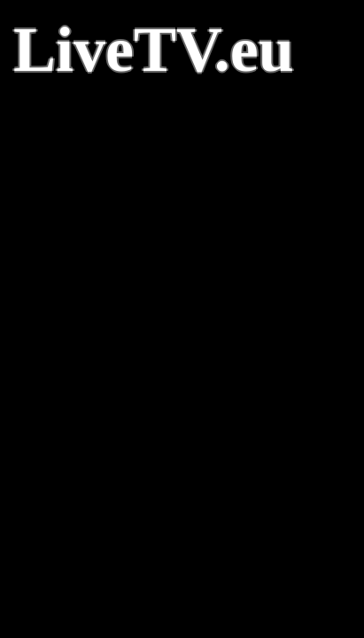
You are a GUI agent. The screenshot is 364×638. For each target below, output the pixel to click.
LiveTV (114, 50)
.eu (254, 50)
